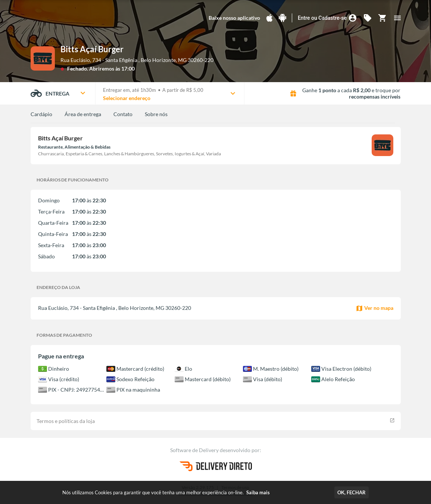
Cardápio (41, 114)
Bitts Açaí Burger (92, 49)
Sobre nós (156, 114)
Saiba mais (258, 492)
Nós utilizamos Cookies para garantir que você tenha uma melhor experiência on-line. (166, 492)
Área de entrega (83, 114)
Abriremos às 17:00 (112, 69)
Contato (123, 114)
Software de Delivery (195, 450)
